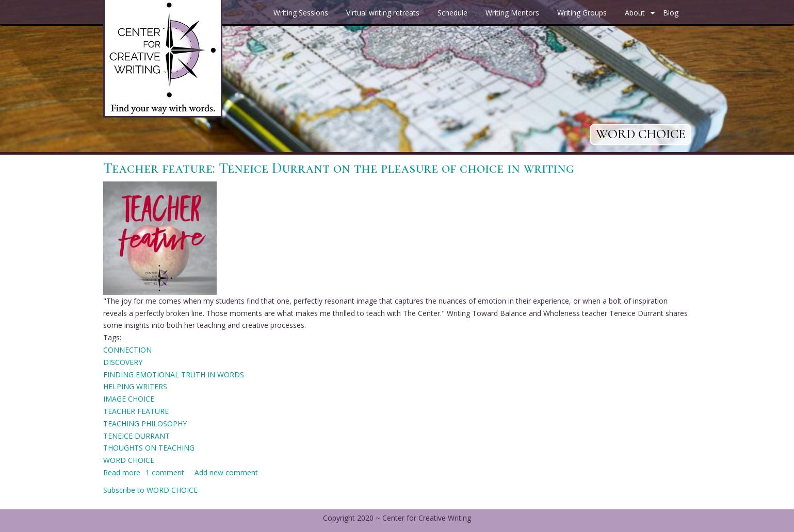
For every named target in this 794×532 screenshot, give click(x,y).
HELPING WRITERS (135, 386)
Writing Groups (582, 13)
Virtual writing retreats (383, 13)
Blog (671, 13)
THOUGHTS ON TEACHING (149, 448)
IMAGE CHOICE (129, 399)
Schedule (452, 13)
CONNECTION (127, 350)
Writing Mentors (512, 13)
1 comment (165, 472)
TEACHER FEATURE (136, 411)
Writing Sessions (301, 13)
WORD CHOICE (129, 460)
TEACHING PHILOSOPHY (145, 423)
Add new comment (226, 472)
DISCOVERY (123, 362)
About (641, 16)
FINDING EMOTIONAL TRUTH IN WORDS (174, 375)
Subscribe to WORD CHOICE (150, 490)
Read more (122, 472)
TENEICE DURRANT (136, 436)
